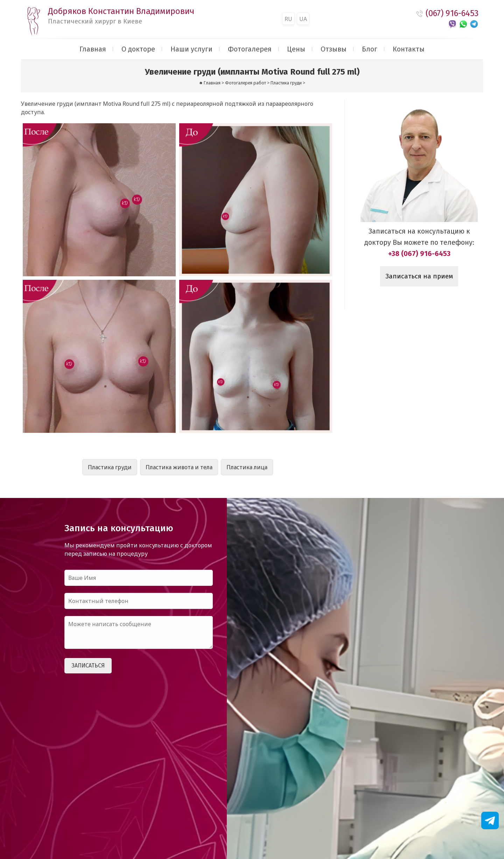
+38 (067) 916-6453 (419, 254)
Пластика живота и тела (179, 467)
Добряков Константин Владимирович (121, 16)
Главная (93, 49)
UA (303, 19)
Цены (296, 49)
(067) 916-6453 (452, 13)
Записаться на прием (419, 276)
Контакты (409, 49)
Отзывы (334, 49)
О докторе (138, 49)
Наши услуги (191, 49)
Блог (370, 49)
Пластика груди (110, 467)
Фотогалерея (250, 49)
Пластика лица (247, 467)
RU (288, 19)
